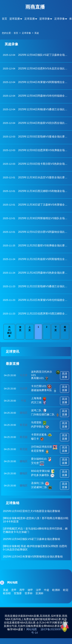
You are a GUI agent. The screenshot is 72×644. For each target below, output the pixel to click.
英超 (37, 33)
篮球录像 (45, 19)
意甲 (14, 590)
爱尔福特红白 (41, 459)
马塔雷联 (39, 423)
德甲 (30, 590)
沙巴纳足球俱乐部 (44, 447)
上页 (30, 329)
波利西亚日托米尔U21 (46, 373)
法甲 (39, 590)
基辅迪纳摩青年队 (44, 391)
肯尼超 (24, 425)
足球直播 (30, 19)
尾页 (65, 329)
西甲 (22, 590)
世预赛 (18, 593)
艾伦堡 (37, 463)
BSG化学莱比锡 (43, 471)
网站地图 (32, 629)
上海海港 (39, 399)
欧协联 (7, 593)
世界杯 (29, 593)
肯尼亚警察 (40, 451)
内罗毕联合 (40, 427)
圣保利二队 (40, 484)
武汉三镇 (39, 403)
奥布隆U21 (40, 379)
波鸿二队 (39, 411)
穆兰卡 (37, 439)
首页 (4, 19)
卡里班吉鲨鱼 (41, 435)
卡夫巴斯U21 (41, 387)
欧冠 (66, 590)
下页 (56, 329)
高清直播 (65, 375)
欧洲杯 (56, 590)
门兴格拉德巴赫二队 (45, 415)
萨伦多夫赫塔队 (43, 476)
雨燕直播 (35, 7)
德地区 (24, 413)
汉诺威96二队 (42, 488)
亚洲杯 (39, 593)
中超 (24, 401)
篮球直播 (15, 19)
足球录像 (59, 19)
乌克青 (24, 375)
